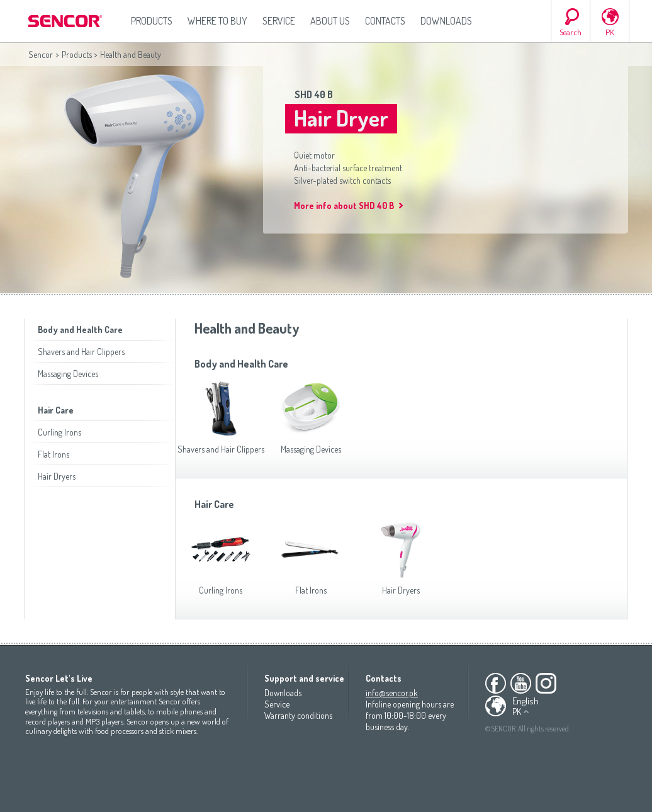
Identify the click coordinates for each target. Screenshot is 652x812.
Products (152, 21)
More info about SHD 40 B (344, 206)
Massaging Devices (68, 374)
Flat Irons (53, 454)
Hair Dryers (57, 476)
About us (330, 21)
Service (279, 21)
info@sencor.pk (392, 693)
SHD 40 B (314, 94)
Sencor (41, 54)
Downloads (446, 21)
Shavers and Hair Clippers (81, 352)
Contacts (385, 21)
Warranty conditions (298, 715)
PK (610, 32)
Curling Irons (59, 432)
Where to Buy (217, 21)
